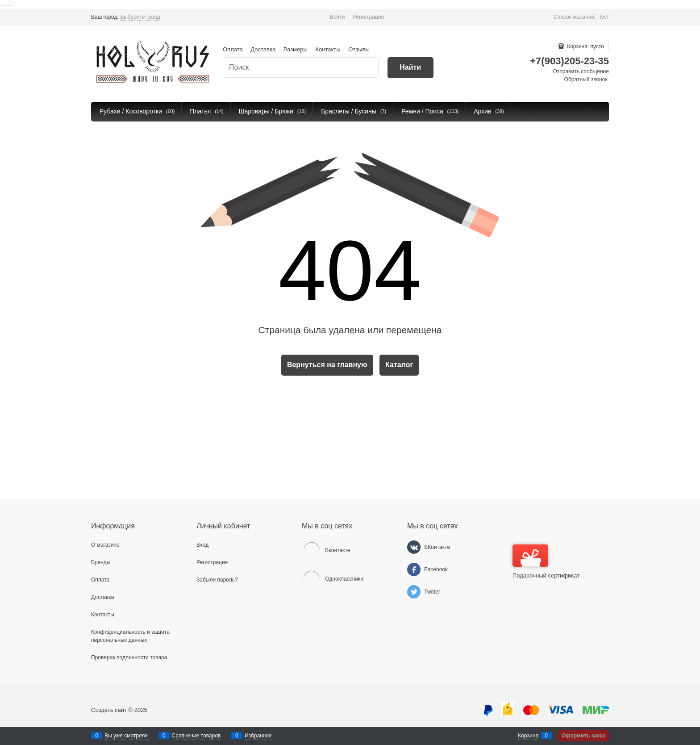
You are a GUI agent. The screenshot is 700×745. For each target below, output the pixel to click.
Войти (337, 17)
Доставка (263, 49)
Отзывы (359, 49)
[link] (140, 17)
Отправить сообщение (581, 71)
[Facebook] (414, 569)
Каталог (399, 365)
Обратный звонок (586, 80)
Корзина (528, 736)
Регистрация (368, 17)
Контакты (328, 49)
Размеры (296, 49)
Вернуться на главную (327, 365)
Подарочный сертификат (546, 562)
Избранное (258, 736)
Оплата (233, 49)
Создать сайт (109, 710)
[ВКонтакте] (414, 547)
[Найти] (410, 68)
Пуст (603, 17)
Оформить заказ (583, 736)
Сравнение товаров (196, 736)
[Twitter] (414, 592)
